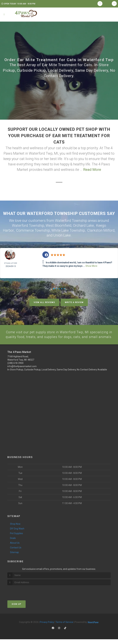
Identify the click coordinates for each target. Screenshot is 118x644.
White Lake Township (68, 230)
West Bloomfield (59, 225)
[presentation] (25, 596)
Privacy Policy (47, 627)
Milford (109, 230)
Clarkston (95, 230)
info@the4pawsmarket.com (22, 371)
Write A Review (74, 301)
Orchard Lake (83, 225)
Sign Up (16, 609)
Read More (92, 170)
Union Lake (62, 235)
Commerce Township (33, 230)
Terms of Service (64, 627)
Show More (91, 265)
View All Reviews (44, 301)
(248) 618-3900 (15, 368)
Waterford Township (28, 225)
